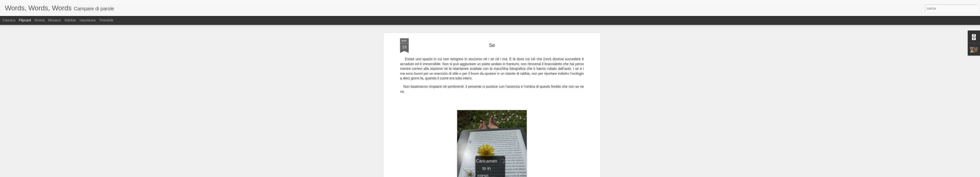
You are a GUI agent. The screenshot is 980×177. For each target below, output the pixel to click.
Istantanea (88, 20)
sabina (512, 102)
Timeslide (106, 20)
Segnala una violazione (525, 174)
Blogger (505, 174)
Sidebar (70, 20)
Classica (9, 20)
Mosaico (54, 20)
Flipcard (25, 20)
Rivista (39, 20)
